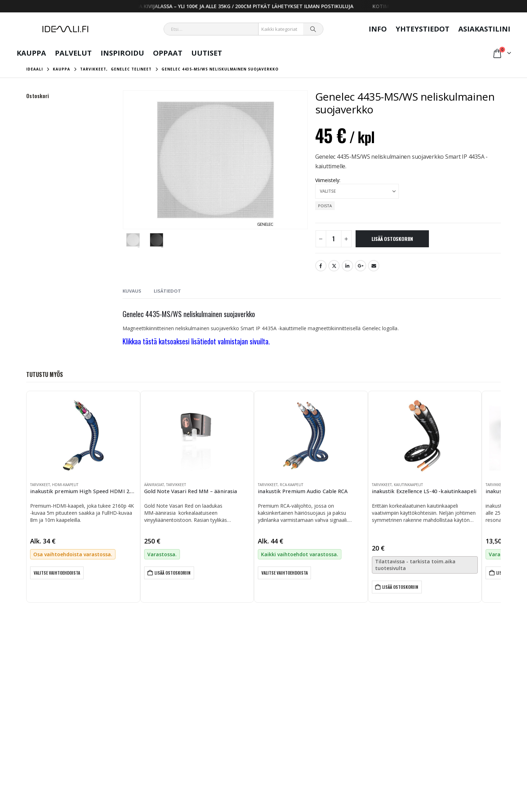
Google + (361, 266)
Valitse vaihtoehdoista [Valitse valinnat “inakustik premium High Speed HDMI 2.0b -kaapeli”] (57, 573)
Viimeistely (327, 180)
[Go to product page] (83, 435)
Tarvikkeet (40, 485)
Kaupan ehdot (269, 717)
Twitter (334, 266)
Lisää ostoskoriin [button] (173, 573)
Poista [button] (325, 206)
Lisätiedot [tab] (167, 291)
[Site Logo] (65, 29)
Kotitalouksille (363, 709)
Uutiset (207, 53)
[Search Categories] (281, 29)
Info (378, 29)
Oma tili (195, 709)
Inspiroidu (122, 53)
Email (374, 266)
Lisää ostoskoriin (392, 239)
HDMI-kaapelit (65, 485)
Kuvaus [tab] (132, 291)
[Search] (313, 29)
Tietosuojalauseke (273, 709)
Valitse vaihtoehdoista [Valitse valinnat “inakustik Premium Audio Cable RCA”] (285, 573)
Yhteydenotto (202, 717)
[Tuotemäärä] (334, 239)
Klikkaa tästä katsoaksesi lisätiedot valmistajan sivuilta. (196, 341)
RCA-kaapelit (291, 485)
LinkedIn (347, 266)
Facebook (321, 266)
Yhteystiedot (423, 29)
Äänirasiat (154, 485)
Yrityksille (358, 717)
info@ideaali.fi (42, 742)
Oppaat (168, 53)
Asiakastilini (484, 29)
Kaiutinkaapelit (408, 485)
